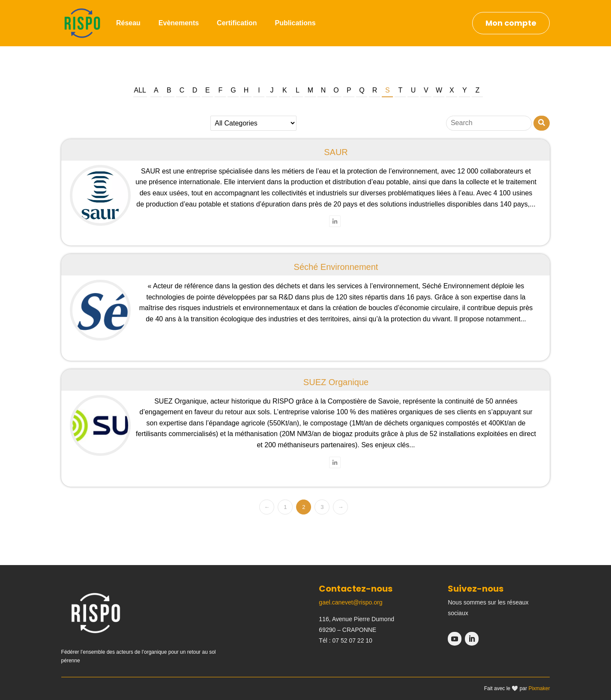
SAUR (336, 152)
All (140, 90)
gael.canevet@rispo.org (350, 602)
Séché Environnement (336, 267)
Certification (237, 23)
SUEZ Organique (336, 382)
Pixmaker (539, 688)
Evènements (179, 23)
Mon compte (511, 23)
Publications (295, 23)
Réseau (128, 23)
